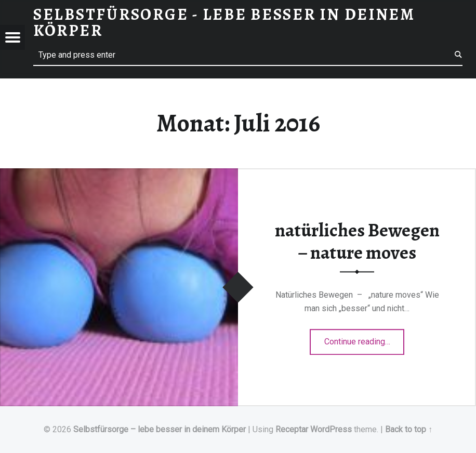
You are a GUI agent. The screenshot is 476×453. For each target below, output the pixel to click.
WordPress (331, 429)
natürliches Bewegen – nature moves (357, 241)
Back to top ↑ (409, 429)
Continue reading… (365, 338)
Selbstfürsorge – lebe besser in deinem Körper (160, 429)
